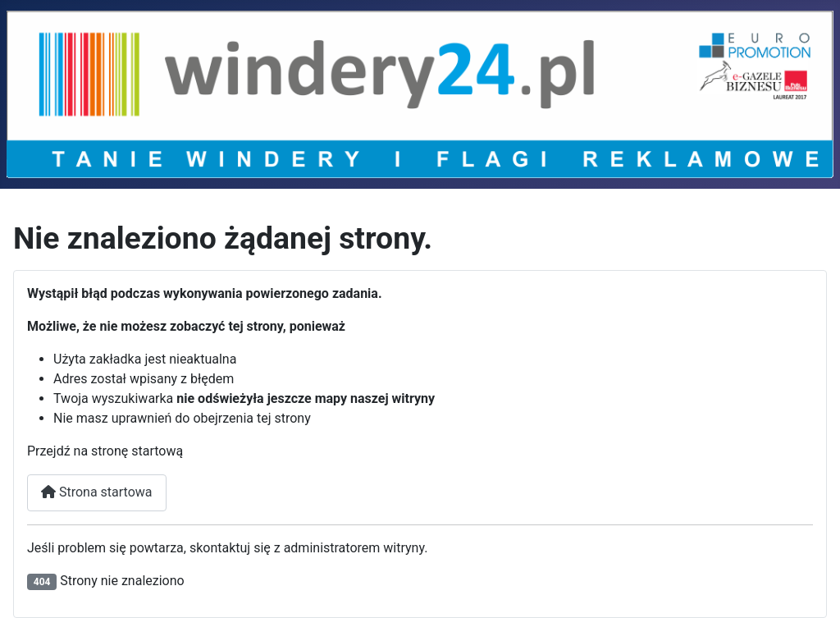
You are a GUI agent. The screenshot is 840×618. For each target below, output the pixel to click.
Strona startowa (97, 492)
